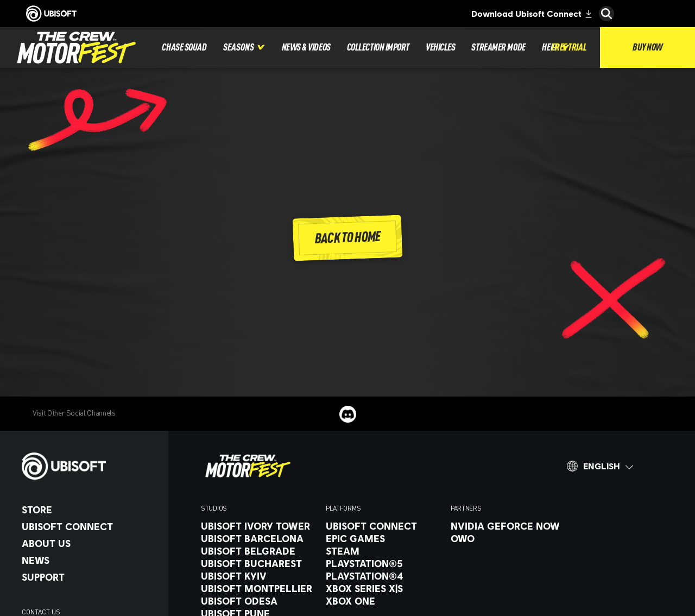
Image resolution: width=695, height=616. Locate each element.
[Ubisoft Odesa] (258, 601)
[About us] (90, 543)
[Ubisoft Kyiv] (258, 576)
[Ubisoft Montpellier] (258, 588)
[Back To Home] (348, 238)
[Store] (90, 510)
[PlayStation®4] (383, 576)
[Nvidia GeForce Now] (508, 526)
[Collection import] (378, 48)
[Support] (90, 577)
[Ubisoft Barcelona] (258, 538)
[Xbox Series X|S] (383, 588)
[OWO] (508, 538)
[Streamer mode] (498, 48)
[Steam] (383, 551)
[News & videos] (306, 48)
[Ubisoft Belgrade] (258, 551)
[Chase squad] (184, 48)
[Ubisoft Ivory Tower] (258, 526)
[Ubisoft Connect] (90, 526)
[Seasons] (244, 48)
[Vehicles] (440, 48)
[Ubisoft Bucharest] (258, 563)
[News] (90, 560)
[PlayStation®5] (383, 563)
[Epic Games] (383, 538)
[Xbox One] (383, 601)
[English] (600, 466)
